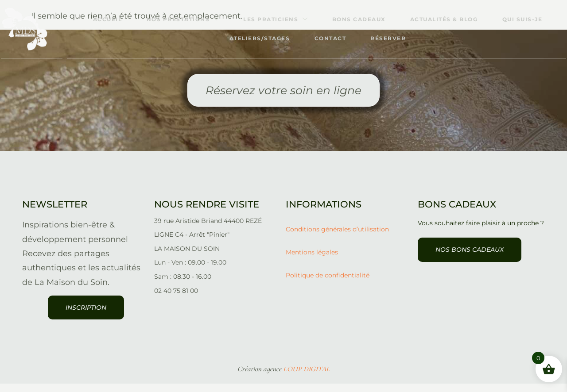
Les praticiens (274, 19)
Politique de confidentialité (328, 284)
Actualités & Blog (446, 19)
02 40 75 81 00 (176, 299)
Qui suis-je (526, 19)
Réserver (389, 38)
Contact (329, 38)
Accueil (101, 19)
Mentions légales (312, 261)
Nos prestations (179, 19)
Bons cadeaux (359, 19)
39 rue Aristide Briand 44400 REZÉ (208, 229)
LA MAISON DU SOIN (187, 257)
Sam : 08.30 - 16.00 (183, 285)
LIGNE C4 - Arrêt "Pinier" (192, 243)
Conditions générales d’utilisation (337, 237)
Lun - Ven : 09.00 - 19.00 (190, 270)
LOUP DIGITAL (307, 377)
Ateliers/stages (257, 38)
